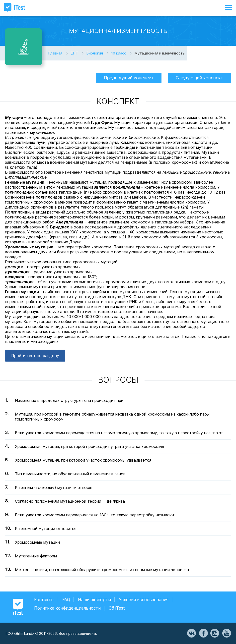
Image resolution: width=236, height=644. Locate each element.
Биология (95, 53)
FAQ (66, 600)
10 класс (119, 53)
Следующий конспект (199, 78)
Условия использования (144, 600)
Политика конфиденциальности (67, 608)
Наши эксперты (94, 600)
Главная (55, 53)
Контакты (44, 600)
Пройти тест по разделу (35, 356)
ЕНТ (74, 53)
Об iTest (117, 608)
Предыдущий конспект (129, 78)
